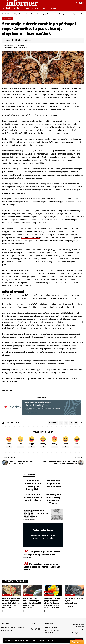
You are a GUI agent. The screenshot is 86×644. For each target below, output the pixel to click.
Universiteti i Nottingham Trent (66, 373)
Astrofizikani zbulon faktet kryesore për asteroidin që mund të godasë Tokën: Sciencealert (32, 607)
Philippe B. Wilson (14, 376)
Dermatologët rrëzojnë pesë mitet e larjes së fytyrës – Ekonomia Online (42, 571)
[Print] (26, 41)
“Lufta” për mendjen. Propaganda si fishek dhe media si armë (36, 518)
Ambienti (49, 596)
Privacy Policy (37, 640)
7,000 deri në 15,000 (67, 187)
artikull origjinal (10, 385)
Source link (8, 394)
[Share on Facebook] (13, 41)
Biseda (34, 382)
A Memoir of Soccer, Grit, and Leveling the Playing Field (33, 489)
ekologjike (19, 253)
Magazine (8, 19)
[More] (30, 41)
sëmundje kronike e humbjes (37, 92)
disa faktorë (19, 172)
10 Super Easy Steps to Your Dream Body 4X (53, 488)
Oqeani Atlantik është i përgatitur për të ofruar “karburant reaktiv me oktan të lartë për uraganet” (53, 607)
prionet (54, 116)
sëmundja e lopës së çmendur (45, 157)
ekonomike (33, 253)
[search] (71, 3)
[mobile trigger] (4, 3)
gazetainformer (9, 46)
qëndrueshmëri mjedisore (30, 232)
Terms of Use (51, 640)
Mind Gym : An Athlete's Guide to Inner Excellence (33, 502)
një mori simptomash (54, 104)
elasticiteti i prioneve (31, 238)
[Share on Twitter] (16, 41)
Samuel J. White (10, 373)
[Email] (19, 41)
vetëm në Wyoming (15, 110)
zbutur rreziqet (26, 352)
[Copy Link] (23, 41)
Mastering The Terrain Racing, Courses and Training (53, 503)
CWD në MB (62, 296)
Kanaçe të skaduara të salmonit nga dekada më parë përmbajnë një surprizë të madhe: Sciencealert (11, 607)
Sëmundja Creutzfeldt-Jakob (39, 151)
